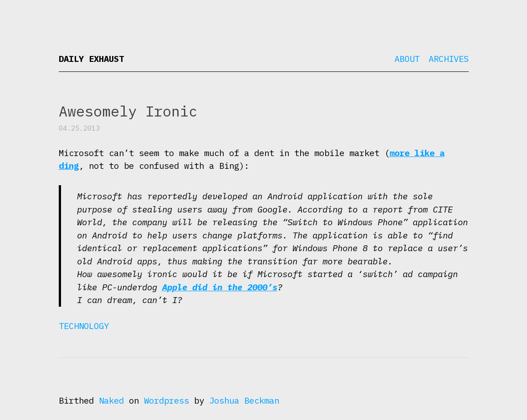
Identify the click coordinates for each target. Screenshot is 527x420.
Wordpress (166, 400)
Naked (111, 400)
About (407, 59)
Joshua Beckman (244, 400)
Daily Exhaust (91, 59)
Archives (449, 59)
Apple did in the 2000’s (220, 287)
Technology (84, 326)
